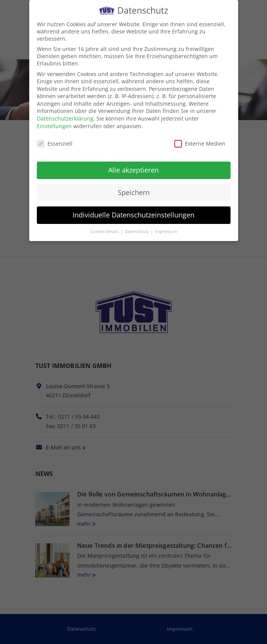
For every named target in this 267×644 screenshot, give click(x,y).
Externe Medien (200, 142)
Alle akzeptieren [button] (133, 169)
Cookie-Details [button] (105, 230)
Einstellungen (54, 125)
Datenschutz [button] (137, 230)
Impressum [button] (166, 230)
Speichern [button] (134, 192)
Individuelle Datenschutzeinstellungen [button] (133, 214)
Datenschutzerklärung (65, 118)
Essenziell (55, 142)
